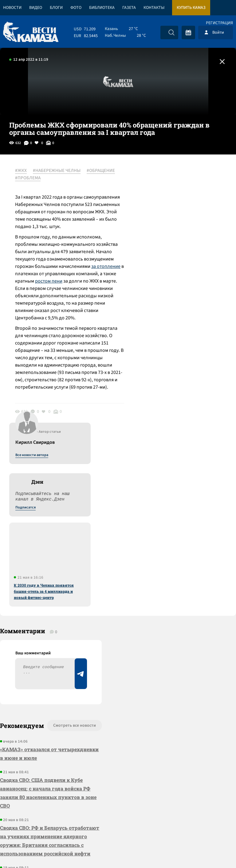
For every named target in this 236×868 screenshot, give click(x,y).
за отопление (106, 266)
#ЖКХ (21, 171)
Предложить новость (175, 567)
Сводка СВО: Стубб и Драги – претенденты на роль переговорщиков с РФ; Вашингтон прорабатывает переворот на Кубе (43, 718)
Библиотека (102, 8)
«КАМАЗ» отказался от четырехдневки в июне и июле (39, 575)
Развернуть (118, 827)
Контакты (154, 8)
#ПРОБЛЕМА (63, 178)
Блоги (56, 8)
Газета (129, 8)
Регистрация (219, 23)
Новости (12, 8)
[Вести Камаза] (31, 32)
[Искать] (171, 32)
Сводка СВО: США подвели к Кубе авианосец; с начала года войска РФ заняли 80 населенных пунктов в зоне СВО (48, 614)
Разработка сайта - (212, 851)
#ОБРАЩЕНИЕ (29, 178)
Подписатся (162, 230)
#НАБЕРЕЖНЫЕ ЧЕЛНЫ (57, 171)
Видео (36, 8)
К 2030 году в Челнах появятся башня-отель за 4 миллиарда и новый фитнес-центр (180, 314)
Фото (76, 8)
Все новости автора (168, 177)
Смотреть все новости (70, 547)
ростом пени (49, 281)
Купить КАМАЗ (191, 8)
